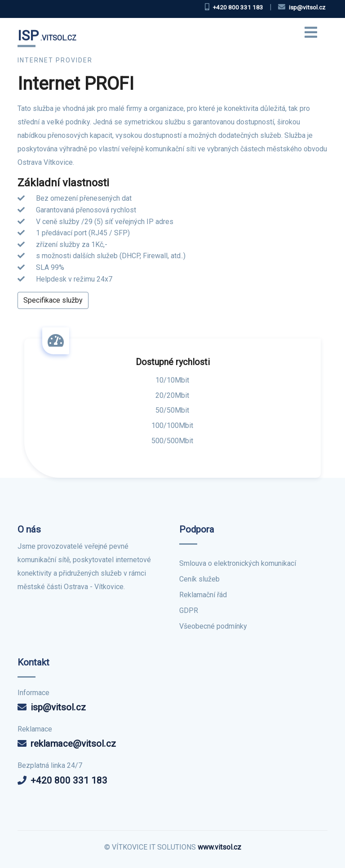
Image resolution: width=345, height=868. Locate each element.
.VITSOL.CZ (47, 35)
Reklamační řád (203, 595)
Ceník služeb (199, 579)
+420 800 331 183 (69, 780)
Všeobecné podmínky (213, 626)
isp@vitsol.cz (58, 707)
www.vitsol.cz (219, 847)
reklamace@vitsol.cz (73, 744)
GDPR (189, 610)
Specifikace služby (53, 300)
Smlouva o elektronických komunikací (238, 563)
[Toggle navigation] (311, 36)
